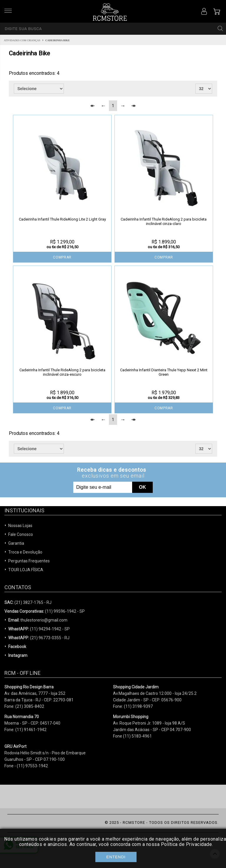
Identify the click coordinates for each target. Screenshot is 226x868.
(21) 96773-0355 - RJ (39, 638)
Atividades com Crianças (22, 40)
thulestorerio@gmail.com (38, 620)
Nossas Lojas (20, 526)
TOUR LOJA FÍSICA (26, 570)
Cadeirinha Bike (58, 40)
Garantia (16, 543)
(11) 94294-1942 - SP (39, 629)
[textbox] (113, 29)
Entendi (116, 857)
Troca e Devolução (25, 552)
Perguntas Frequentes (29, 561)
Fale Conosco (21, 534)
